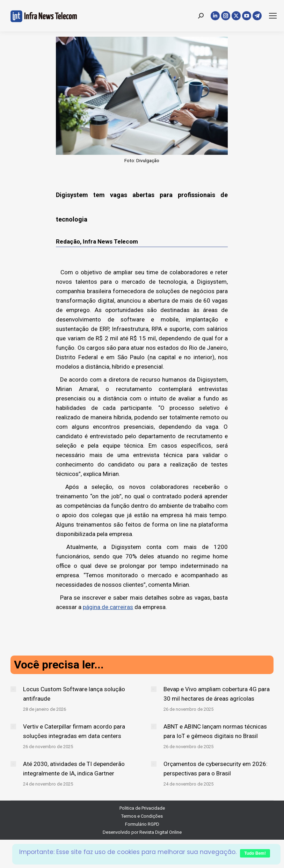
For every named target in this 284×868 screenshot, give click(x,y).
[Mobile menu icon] (273, 16)
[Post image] (13, 689)
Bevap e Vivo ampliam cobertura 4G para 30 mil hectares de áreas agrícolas (217, 694)
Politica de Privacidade (142, 808)
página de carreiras (108, 607)
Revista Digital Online (161, 832)
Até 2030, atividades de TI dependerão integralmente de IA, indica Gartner (74, 769)
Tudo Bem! (255, 853)
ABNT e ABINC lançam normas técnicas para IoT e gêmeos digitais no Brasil (215, 731)
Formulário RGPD (142, 824)
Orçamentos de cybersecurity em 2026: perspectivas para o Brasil (216, 769)
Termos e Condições (142, 816)
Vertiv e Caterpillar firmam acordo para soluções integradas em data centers (74, 731)
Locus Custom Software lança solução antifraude (74, 694)
